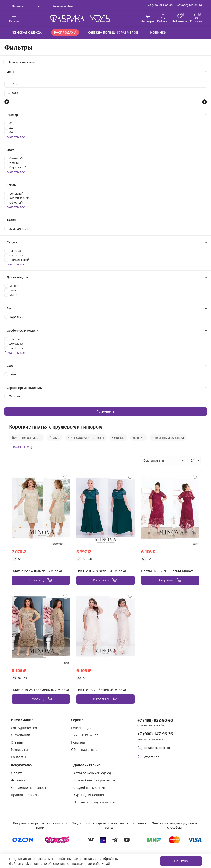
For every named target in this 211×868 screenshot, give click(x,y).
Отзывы (17, 742)
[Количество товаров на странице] (194, 460)
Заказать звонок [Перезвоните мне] (154, 748)
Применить (105, 411)
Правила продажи (25, 795)
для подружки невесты (86, 437)
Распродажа (65, 32)
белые (54, 437)
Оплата (38, 6)
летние (139, 437)
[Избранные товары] (179, 19)
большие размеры (27, 437)
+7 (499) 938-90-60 (160, 5)
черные (118, 437)
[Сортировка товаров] (162, 460)
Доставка (18, 6)
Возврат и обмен (64, 6)
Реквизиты (19, 749)
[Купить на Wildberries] (57, 840)
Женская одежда (27, 32)
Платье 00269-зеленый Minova (101, 571)
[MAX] (103, 840)
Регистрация (81, 728)
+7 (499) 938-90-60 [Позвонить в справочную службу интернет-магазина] (155, 720)
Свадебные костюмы (90, 788)
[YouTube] (127, 840)
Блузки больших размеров (94, 780)
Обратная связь (84, 749)
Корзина (78, 742)
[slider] (7, 102)
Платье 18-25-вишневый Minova (167, 571)
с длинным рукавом (168, 437)
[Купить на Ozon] (23, 840)
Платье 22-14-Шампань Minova (37, 571)
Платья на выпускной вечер (96, 802)
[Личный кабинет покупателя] (163, 19)
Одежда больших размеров (113, 32)
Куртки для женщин (89, 795)
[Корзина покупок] (196, 19)
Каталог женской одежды (93, 773)
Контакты (18, 757)
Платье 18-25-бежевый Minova (101, 690)
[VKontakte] (91, 840)
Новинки (158, 32)
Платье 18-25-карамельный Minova (40, 690)
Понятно (181, 861)
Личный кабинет (85, 735)
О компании (21, 735)
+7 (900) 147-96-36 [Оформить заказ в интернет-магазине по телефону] (155, 734)
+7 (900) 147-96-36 (190, 5)
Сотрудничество (24, 728)
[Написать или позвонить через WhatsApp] (148, 757)
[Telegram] (115, 840)
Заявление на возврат (29, 788)
